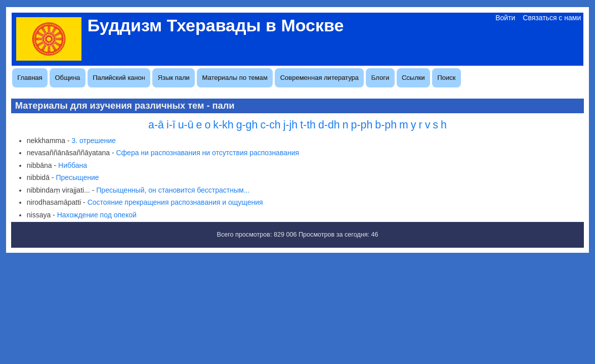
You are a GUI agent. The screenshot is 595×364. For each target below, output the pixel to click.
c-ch (270, 125)
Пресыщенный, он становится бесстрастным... (173, 190)
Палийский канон (119, 78)
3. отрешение (93, 141)
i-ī (171, 125)
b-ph (386, 125)
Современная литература (320, 78)
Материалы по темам (235, 78)
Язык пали (174, 78)
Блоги (380, 78)
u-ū (186, 125)
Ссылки (413, 78)
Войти (505, 18)
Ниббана (73, 165)
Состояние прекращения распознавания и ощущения (175, 202)
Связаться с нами (552, 18)
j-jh (290, 125)
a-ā (156, 125)
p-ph (362, 125)
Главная (30, 78)
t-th (308, 125)
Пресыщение (77, 177)
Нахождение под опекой (97, 215)
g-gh (247, 125)
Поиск (447, 78)
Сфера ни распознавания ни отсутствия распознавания (207, 153)
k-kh (223, 125)
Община (67, 78)
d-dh (329, 125)
